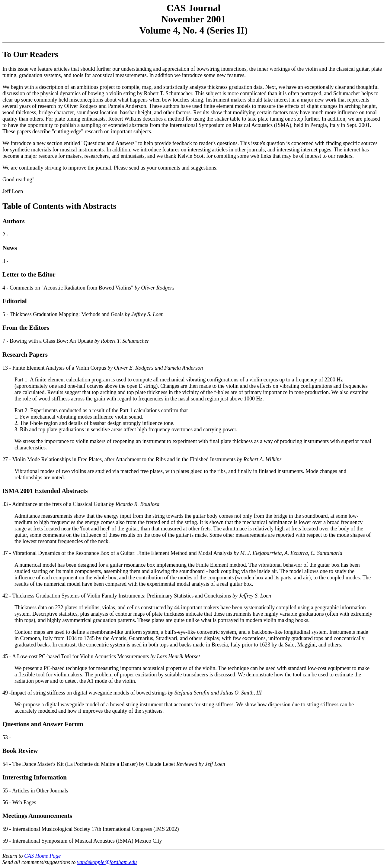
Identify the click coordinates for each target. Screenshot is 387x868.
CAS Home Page (42, 856)
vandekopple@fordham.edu (107, 862)
